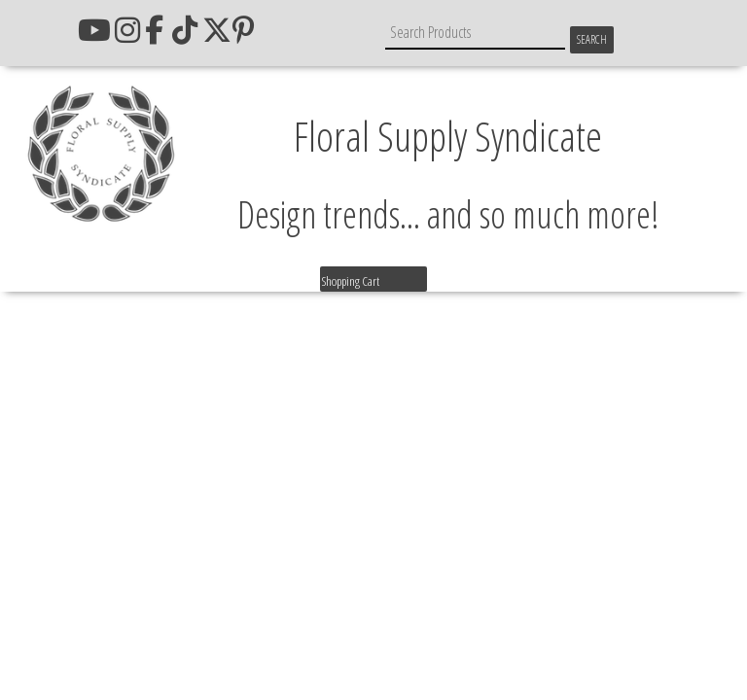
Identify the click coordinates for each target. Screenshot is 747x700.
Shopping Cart (351, 281)
